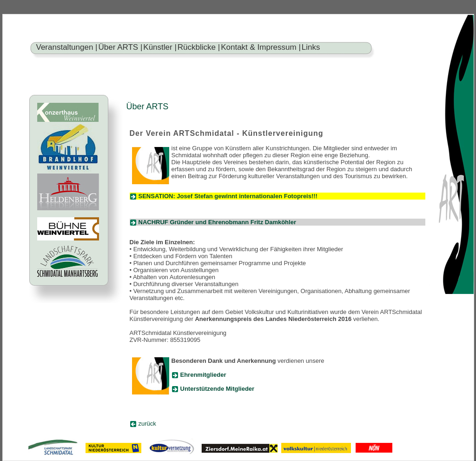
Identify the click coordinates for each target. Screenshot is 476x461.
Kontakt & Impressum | (261, 47)
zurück (147, 424)
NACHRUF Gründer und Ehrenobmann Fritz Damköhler (217, 222)
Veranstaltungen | (67, 47)
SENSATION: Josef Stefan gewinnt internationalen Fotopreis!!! (228, 196)
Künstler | (160, 47)
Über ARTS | (121, 47)
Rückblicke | (199, 47)
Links (311, 47)
